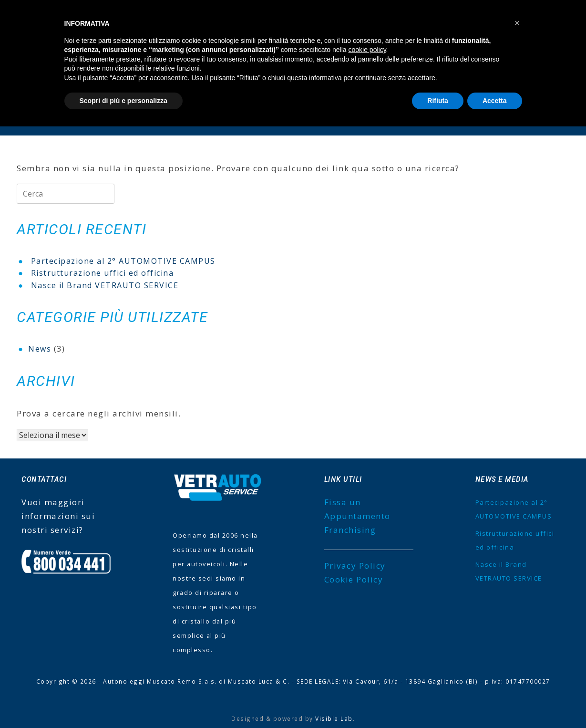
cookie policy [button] (367, 50)
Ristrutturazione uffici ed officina (103, 273)
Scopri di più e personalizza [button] (123, 101)
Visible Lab (334, 718)
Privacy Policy (355, 566)
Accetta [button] (495, 101)
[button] (517, 23)
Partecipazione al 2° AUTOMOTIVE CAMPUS (123, 261)
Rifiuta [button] (438, 101)
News (40, 349)
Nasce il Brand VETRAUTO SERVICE (105, 285)
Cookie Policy (354, 579)
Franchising (350, 530)
